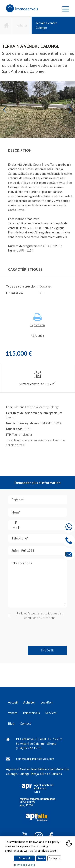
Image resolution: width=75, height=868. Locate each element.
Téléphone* (39, 538)
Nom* (38, 512)
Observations (39, 584)
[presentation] (38, 633)
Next (70, 109)
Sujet (38, 551)
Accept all (24, 858)
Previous (4, 109)
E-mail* (40, 525)
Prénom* (39, 500)
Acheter (22, 25)
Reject (41, 858)
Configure (54, 858)
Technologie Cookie (24, 865)
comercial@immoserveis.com (35, 759)
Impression (38, 320)
